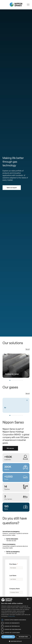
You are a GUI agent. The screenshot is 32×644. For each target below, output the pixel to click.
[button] (16, 641)
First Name (13, 564)
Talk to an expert (12, 188)
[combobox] (28, 599)
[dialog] (16, 620)
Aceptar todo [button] (8, 637)
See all (28, 349)
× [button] (30, 599)
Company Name (15, 589)
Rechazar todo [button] (23, 637)
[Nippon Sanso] (16, 5)
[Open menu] (28, 5)
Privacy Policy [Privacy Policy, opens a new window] (12, 616)
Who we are (10, 448)
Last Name (13, 576)
